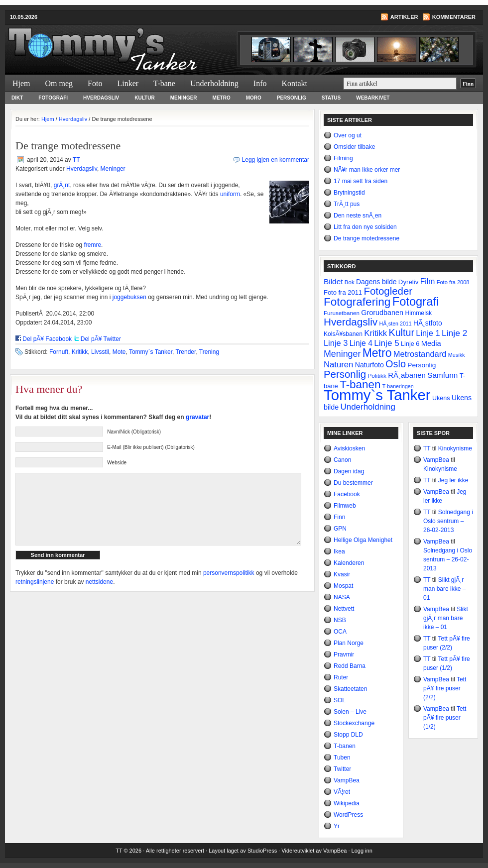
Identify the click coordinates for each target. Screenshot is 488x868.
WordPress (348, 815)
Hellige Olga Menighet (363, 540)
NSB (340, 620)
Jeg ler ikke (453, 480)
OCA (340, 632)
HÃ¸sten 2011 (396, 324)
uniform (230, 194)
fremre (92, 245)
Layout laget (224, 851)
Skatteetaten (350, 689)
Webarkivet (373, 98)
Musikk (457, 355)
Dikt (17, 98)
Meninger (184, 98)
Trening (209, 352)
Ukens (441, 398)
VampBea (347, 780)
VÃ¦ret (342, 792)
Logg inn (362, 851)
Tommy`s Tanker (124, 43)
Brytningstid (349, 193)
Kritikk (80, 352)
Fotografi (53, 98)
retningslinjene (35, 597)
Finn (339, 517)
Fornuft (59, 352)
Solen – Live (350, 712)
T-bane (164, 83)
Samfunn (442, 375)
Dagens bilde (376, 282)
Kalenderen (349, 563)
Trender (185, 352)
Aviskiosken (349, 448)
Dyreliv (409, 282)
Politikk (377, 376)
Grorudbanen (382, 313)
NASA (342, 597)
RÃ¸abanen (407, 375)
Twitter (342, 769)
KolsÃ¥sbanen (343, 334)
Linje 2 (454, 333)
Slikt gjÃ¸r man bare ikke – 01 (444, 589)
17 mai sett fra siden (361, 181)
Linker (128, 83)
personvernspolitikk (229, 588)
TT (76, 160)
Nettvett (344, 609)
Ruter (341, 677)
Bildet (333, 281)
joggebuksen (129, 297)
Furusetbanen (342, 313)
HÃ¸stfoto (428, 323)
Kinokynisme (455, 448)
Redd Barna (350, 666)
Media (431, 343)
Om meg (59, 83)
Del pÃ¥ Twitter (101, 339)
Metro (222, 98)
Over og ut (348, 135)
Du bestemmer (353, 483)
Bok (350, 282)
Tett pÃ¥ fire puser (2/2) (445, 688)
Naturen (338, 365)
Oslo (396, 364)
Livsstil (100, 352)
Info (260, 83)
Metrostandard (420, 354)
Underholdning (214, 83)
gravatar (197, 417)
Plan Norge (349, 643)
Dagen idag (349, 471)
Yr (337, 826)
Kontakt (294, 83)
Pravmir (344, 654)
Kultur (144, 98)
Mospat (343, 586)
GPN (340, 529)
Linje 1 (428, 333)
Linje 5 (386, 343)
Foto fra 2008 (453, 282)
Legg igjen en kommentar (276, 160)
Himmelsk (418, 313)
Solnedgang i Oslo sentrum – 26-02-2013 (448, 521)
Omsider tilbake (354, 147)
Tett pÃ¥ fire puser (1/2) (445, 718)
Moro (254, 98)
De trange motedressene (366, 238)
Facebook (347, 494)
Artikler (404, 17)
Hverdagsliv (101, 98)
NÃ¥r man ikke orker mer (367, 170)
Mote (119, 352)
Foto (95, 83)
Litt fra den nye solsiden (365, 227)
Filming (343, 158)
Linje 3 (336, 343)
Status (331, 98)
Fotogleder (388, 291)
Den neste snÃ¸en (358, 216)
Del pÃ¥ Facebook (47, 339)
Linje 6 (410, 344)
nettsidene (99, 597)
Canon (342, 460)
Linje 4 (361, 343)
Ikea (339, 551)
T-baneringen (398, 386)
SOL (340, 700)
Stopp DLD (348, 735)
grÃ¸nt (62, 185)
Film (428, 281)
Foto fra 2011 (343, 292)
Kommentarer (454, 17)
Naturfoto (369, 365)
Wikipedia (347, 803)
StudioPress (262, 851)
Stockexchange (354, 723)
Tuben (342, 758)
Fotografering (357, 302)
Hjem (21, 83)
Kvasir (342, 574)
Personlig (292, 98)
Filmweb (345, 506)
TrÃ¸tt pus (347, 204)
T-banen (360, 384)
